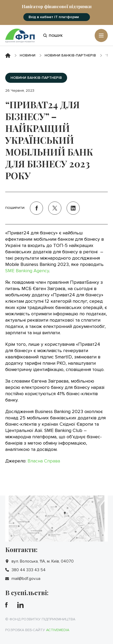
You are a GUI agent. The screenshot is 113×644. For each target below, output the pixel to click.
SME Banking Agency (27, 271)
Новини (28, 55)
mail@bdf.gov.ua (26, 579)
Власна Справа (44, 461)
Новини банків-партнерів (70, 55)
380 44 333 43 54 (29, 570)
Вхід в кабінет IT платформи (54, 17)
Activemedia (58, 630)
